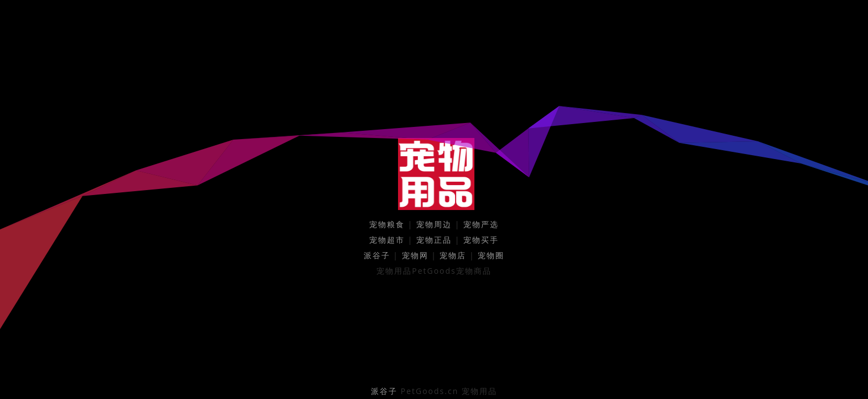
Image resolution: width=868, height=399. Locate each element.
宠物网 (415, 255)
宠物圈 (491, 255)
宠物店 (453, 255)
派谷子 (377, 255)
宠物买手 (481, 240)
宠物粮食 (387, 224)
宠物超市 (387, 240)
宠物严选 (481, 224)
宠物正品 (434, 240)
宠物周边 (434, 224)
